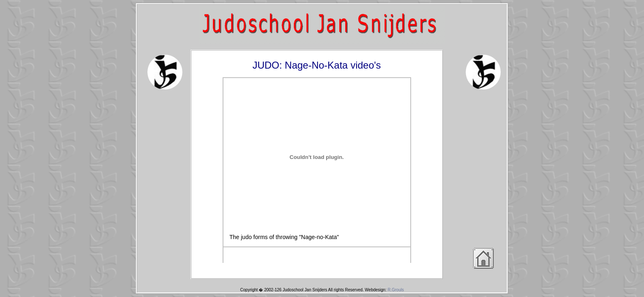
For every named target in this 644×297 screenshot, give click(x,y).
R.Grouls (396, 290)
